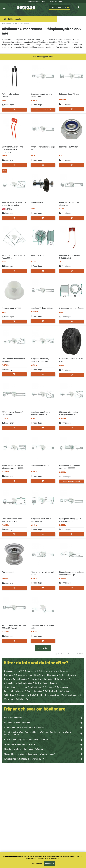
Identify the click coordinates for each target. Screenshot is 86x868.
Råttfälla (20, 699)
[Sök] (60, 7)
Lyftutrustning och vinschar (15, 687)
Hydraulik (48, 679)
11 (78, 654)
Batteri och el (30, 671)
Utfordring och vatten (50, 695)
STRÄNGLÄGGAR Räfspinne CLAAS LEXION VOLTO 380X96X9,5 (12, 150)
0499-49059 (58, 2)
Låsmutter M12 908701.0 (69, 147)
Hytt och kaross (61, 679)
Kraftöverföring (41, 683)
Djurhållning (39, 675)
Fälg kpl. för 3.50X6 (38, 255)
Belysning (64, 671)
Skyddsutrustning (34, 691)
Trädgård (34, 695)
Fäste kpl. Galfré (37, 202)
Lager (53, 683)
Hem (3, 23)
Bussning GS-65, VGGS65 (12, 308)
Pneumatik (49, 687)
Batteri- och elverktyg (48, 671)
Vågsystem (8, 699)
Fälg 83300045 (8, 572)
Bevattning (8, 675)
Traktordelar (9, 695)
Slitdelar (9, 23)
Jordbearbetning (25, 683)
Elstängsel (52, 675)
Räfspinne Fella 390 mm (40, 465)
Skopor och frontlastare (14, 691)
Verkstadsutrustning (70, 695)
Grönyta (7, 679)
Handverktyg (35, 679)
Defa (28, 699)
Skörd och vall (17, 23)
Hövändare (27, 23)
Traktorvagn (22, 695)
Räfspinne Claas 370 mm (69, 94)
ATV (20, 671)
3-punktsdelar (10, 671)
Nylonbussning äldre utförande (72, 308)
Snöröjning (64, 691)
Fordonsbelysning (67, 675)
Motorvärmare (36, 687)
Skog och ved (62, 687)
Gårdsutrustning (20, 679)
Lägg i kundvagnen (42, 110)
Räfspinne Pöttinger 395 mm (42, 308)
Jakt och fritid (9, 683)
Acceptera (49, 863)
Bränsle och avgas (24, 675)
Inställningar (37, 863)
